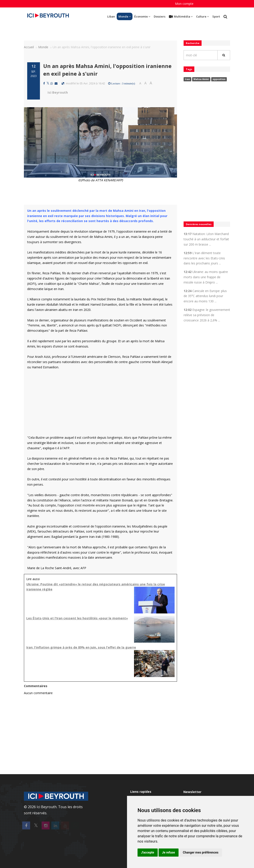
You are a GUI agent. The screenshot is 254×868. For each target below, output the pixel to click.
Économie (142, 16)
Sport (216, 16)
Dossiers (160, 16)
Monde (125, 16)
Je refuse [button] (169, 852)
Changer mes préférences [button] (201, 852)
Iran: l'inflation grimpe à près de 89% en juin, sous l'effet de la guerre (81, 647)
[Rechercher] (224, 55)
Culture (202, 16)
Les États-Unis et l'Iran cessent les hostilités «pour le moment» (77, 618)
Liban (111, 16)
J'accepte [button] (148, 852)
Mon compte (184, 4)
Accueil (29, 47)
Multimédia (181, 17)
